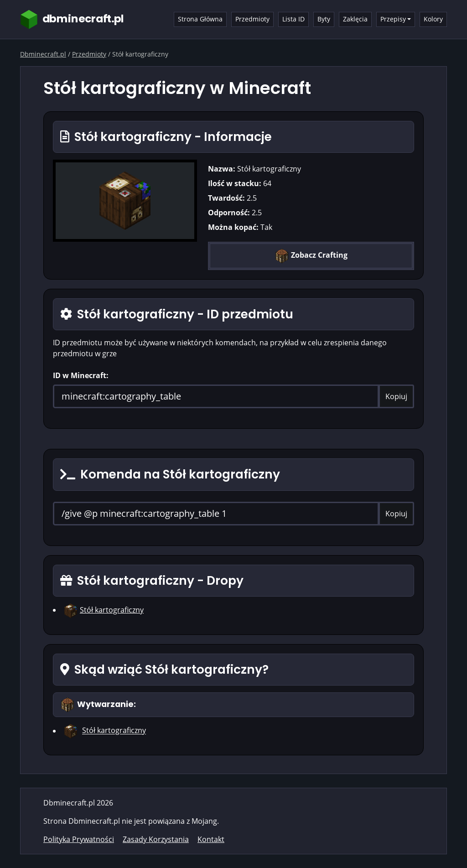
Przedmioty (252, 19)
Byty (324, 19)
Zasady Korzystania (156, 839)
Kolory (433, 19)
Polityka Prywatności (79, 839)
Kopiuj (396, 396)
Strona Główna (200, 19)
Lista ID (293, 19)
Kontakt (211, 839)
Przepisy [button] (393, 19)
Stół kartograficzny (112, 610)
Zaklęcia (355, 19)
